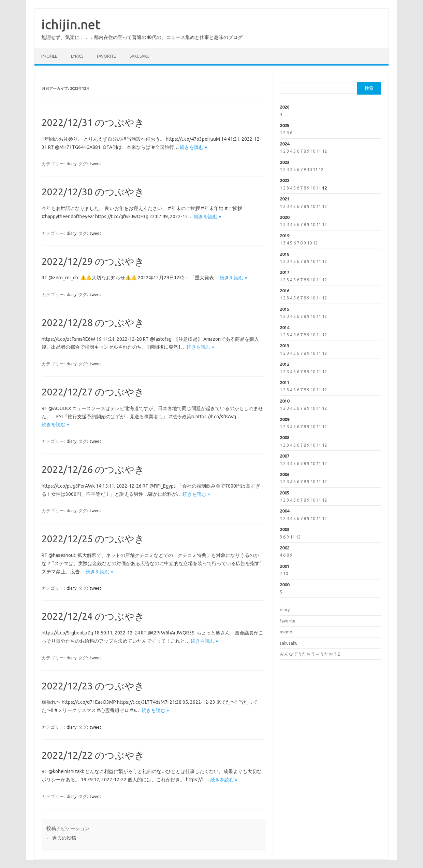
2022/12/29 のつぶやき (93, 261)
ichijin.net (71, 24)
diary (71, 164)
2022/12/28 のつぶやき (93, 323)
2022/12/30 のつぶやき (93, 192)
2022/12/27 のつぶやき (93, 392)
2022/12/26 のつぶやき (93, 469)
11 (319, 151)
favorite (106, 56)
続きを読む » (193, 147)
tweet (96, 164)
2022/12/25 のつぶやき (93, 539)
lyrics (77, 56)
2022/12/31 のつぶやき (93, 122)
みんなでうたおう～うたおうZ (310, 654)
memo (286, 632)
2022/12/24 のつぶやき (93, 616)
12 (324, 151)
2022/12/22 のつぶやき (93, 755)
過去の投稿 (61, 838)
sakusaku (140, 56)
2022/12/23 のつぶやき (93, 686)
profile (49, 56)
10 (313, 151)
